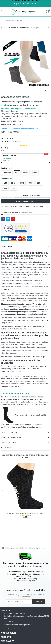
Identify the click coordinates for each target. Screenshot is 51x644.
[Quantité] (7, 195)
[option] (25, 62)
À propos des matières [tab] (11, 438)
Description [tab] (6, 246)
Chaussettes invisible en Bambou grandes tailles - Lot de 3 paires (27, 514)
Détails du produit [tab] (9, 432)
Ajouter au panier (32, 195)
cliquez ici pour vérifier (42, 548)
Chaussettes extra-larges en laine (18, 425)
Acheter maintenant (25, 201)
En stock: (6, 142)
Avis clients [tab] (6, 448)
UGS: (3, 139)
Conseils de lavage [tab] (10, 443)
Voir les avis (21, 231)
